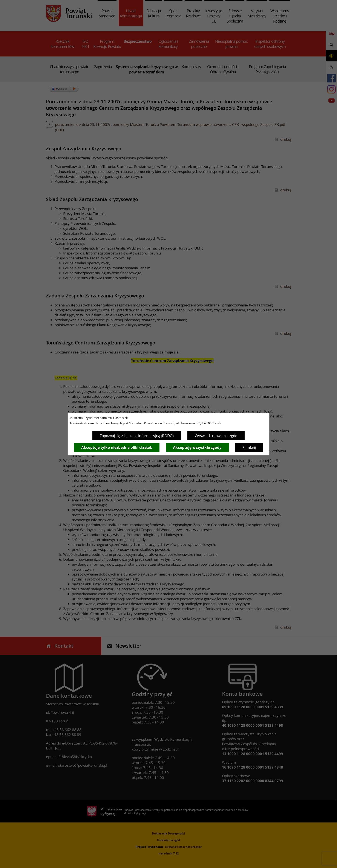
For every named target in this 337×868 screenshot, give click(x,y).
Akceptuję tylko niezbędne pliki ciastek (117, 447)
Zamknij (249, 447)
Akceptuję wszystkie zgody (197, 447)
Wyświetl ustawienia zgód (216, 436)
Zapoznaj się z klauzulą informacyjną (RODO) (137, 436)
